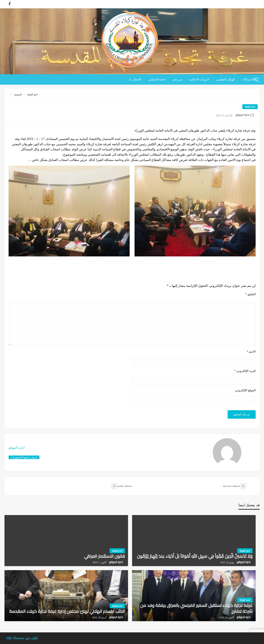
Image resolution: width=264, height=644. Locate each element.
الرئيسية (18, 94)
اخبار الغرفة (32, 94)
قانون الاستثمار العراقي (105, 556)
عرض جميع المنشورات (24, 457)
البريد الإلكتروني (245, 371)
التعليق (250, 294)
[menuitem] (225, 80)
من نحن (177, 79)
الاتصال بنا (135, 79)
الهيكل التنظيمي (225, 79)
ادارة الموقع (242, 115)
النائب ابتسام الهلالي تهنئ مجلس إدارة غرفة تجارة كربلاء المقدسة (67, 611)
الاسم (251, 352)
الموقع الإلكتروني (245, 390)
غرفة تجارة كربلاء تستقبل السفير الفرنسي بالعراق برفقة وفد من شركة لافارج (196, 608)
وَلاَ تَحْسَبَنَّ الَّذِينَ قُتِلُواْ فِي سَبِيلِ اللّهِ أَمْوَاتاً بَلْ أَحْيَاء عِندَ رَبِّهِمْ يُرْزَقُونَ (195, 556)
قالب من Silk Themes (22, 638)
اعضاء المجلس (157, 79)
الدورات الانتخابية (199, 79)
